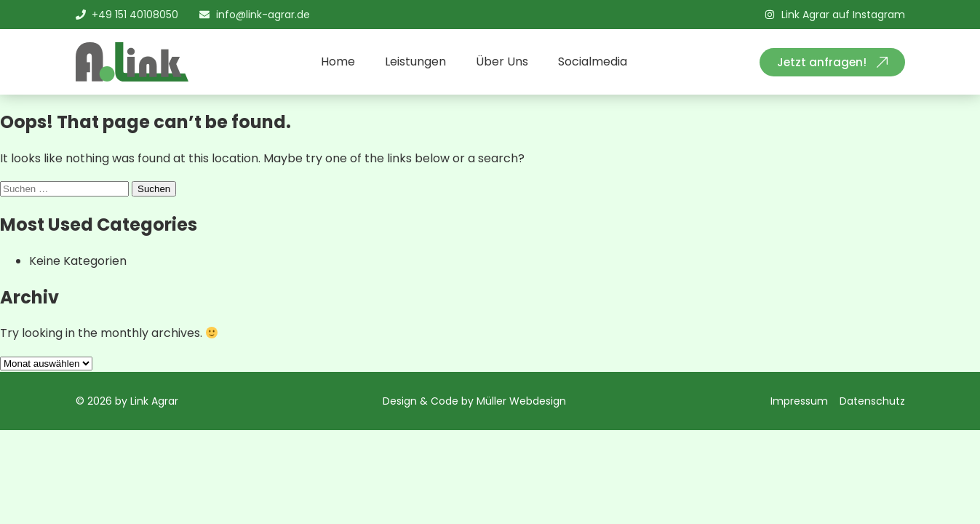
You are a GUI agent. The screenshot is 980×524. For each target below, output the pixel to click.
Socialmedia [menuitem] (593, 61)
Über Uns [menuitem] (502, 61)
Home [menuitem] (338, 61)
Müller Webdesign (521, 401)
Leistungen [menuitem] (415, 61)
